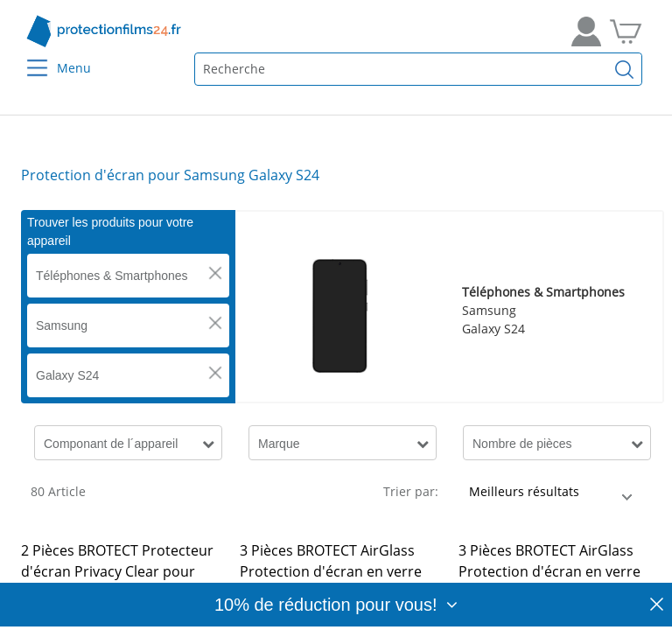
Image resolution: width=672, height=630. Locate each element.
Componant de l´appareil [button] (111, 444)
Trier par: (411, 491)
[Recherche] (625, 69)
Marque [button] (279, 444)
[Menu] (27, 56)
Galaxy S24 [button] (67, 375)
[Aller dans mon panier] (626, 31)
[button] (215, 273)
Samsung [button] (62, 325)
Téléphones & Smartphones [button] (112, 276)
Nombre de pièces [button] (522, 444)
